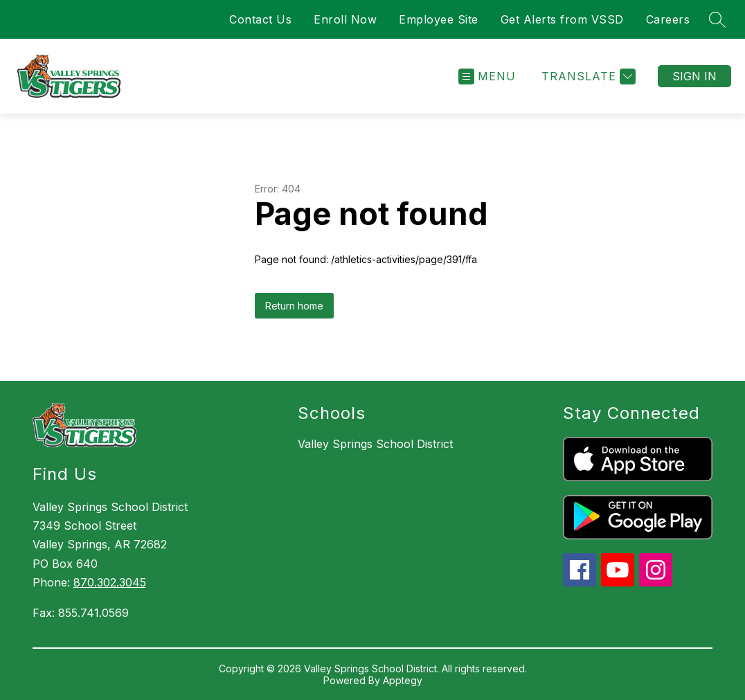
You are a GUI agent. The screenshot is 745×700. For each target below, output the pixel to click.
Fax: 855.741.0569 (81, 613)
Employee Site (439, 19)
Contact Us (260, 19)
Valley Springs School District (375, 444)
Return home (294, 306)
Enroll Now (345, 19)
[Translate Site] (587, 77)
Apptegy (403, 680)
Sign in (694, 76)
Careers (668, 19)
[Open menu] (487, 77)
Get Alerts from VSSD (562, 19)
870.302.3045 (110, 582)
